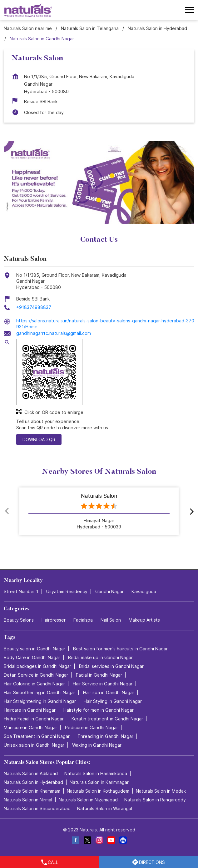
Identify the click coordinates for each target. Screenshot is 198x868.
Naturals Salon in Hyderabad (33, 782)
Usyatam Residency (67, 592)
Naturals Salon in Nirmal (28, 800)
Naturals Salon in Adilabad (31, 773)
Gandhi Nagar (109, 592)
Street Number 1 (21, 592)
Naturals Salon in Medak (161, 791)
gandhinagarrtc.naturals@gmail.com (54, 333)
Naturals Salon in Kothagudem (98, 791)
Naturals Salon (99, 496)
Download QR (39, 439)
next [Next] (191, 511)
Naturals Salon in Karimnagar (99, 782)
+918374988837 (34, 307)
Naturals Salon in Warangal (105, 808)
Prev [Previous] (7, 511)
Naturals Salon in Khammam (32, 791)
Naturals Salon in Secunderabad (37, 808)
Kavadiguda (144, 592)
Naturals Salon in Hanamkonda (96, 773)
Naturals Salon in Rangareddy (155, 800)
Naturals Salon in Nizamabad (88, 800)
